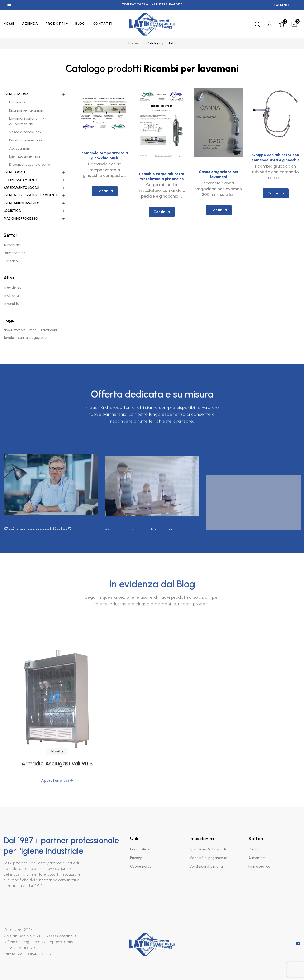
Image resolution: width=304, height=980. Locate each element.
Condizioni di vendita (206, 866)
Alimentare (257, 858)
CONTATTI (103, 24)
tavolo (9, 338)
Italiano (281, 5)
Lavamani (49, 330)
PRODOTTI (55, 24)
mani (33, 330)
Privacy (136, 858)
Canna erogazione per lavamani (219, 184)
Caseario (256, 849)
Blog (80, 24)
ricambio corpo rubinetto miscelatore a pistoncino (162, 180)
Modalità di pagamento (208, 858)
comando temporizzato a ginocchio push (105, 157)
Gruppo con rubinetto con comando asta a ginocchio (276, 173)
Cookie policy (141, 866)
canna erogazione (32, 338)
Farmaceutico (259, 866)
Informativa (140, 849)
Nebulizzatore (15, 330)
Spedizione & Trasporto (208, 849)
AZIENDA (30, 24)
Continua (105, 192)
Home (9, 24)
